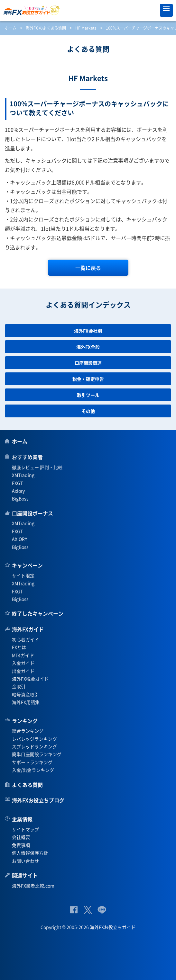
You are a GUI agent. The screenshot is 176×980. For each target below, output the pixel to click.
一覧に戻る (88, 268)
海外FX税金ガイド (30, 679)
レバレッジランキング (34, 739)
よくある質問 (27, 785)
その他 (88, 411)
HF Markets (86, 28)
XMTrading (23, 475)
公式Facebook (74, 910)
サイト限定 (23, 575)
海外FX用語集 (26, 702)
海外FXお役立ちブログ (38, 800)
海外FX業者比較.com (33, 886)
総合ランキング (28, 731)
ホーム (11, 28)
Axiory (18, 491)
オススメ (152, 10)
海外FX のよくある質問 (46, 28)
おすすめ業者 (27, 457)
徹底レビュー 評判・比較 (37, 467)
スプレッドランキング (34, 746)
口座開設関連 (88, 363)
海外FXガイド (28, 629)
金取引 (19, 686)
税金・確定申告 (88, 379)
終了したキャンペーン (38, 613)
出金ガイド (23, 671)
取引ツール (88, 395)
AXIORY (19, 539)
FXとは (19, 647)
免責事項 (21, 845)
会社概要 (21, 837)
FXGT (17, 483)
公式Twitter (88, 910)
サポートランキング (32, 762)
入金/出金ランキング (33, 770)
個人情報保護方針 (30, 853)
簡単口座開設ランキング (37, 754)
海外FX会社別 (88, 331)
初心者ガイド (25, 639)
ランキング (25, 721)
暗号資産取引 (25, 694)
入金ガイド (23, 663)
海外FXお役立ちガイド (88, 10)
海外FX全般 (88, 347)
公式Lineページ (102, 910)
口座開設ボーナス (32, 513)
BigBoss (20, 498)
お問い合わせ (25, 861)
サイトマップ (25, 829)
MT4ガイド (23, 655)
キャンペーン (27, 565)
